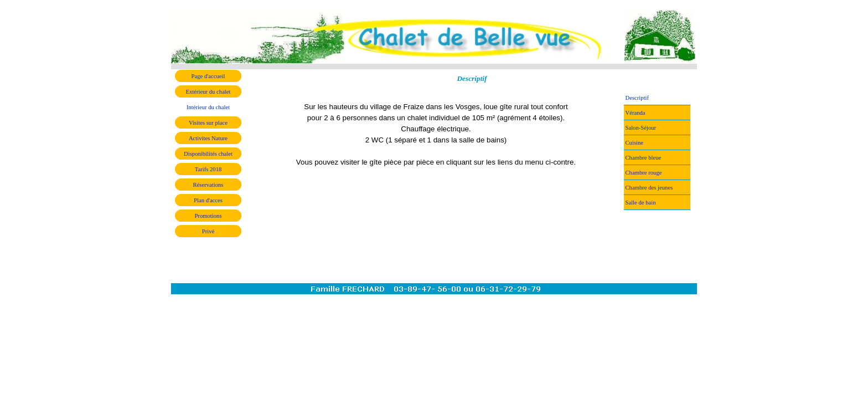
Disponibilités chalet (208, 154)
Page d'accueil (208, 76)
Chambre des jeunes (649, 188)
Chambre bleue (644, 158)
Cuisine (635, 143)
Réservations (208, 185)
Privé (208, 231)
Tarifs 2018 (208, 169)
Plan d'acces (208, 200)
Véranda (635, 113)
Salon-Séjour (641, 128)
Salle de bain (641, 203)
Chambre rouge (644, 173)
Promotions (208, 216)
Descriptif (637, 98)
